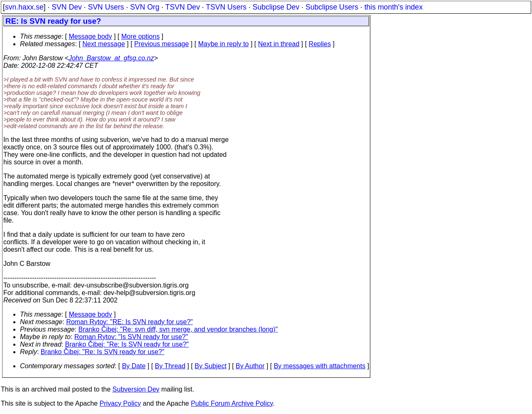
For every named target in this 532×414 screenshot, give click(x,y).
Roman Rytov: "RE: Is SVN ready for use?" (129, 322)
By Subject (210, 366)
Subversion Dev (136, 389)
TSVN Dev (183, 7)
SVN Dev (66, 7)
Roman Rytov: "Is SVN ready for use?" (131, 337)
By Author (250, 366)
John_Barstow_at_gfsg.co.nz (111, 58)
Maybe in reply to (224, 44)
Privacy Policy (120, 403)
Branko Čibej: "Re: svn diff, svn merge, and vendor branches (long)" (178, 329)
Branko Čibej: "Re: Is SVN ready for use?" (127, 344)
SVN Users (106, 7)
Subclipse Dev (276, 7)
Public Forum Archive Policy (232, 403)
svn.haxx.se (24, 7)
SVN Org (145, 7)
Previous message (162, 44)
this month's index (394, 7)
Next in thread (279, 44)
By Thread (170, 366)
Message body (90, 36)
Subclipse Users (332, 7)
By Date (134, 366)
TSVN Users (226, 7)
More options (141, 36)
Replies (320, 44)
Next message (103, 44)
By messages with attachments (320, 366)
